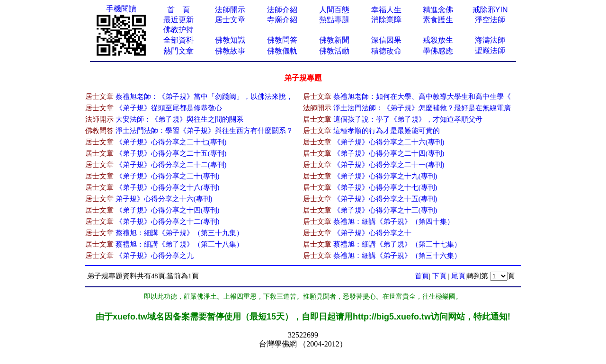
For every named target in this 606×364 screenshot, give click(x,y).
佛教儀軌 (282, 51)
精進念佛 (438, 10)
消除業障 (386, 20)
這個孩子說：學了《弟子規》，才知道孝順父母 (408, 119)
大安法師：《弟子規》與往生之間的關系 (179, 119)
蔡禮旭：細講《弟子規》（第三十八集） (179, 244)
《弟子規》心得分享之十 (372, 233)
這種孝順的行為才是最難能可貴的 (387, 131)
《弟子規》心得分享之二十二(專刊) (171, 165)
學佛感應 (438, 51)
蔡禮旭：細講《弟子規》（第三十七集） (397, 244)
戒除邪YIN (490, 10)
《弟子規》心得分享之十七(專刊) (385, 187)
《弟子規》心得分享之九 (155, 256)
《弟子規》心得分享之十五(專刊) (385, 199)
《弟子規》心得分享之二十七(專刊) (171, 142)
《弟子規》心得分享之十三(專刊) (385, 210)
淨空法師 (490, 20)
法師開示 (230, 10)
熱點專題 (334, 20)
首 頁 (178, 10)
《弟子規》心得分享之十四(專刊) (168, 210)
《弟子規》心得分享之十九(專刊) (385, 176)
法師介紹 (282, 10)
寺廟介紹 (282, 20)
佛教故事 (230, 51)
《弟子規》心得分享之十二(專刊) (168, 222)
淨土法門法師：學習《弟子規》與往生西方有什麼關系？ (204, 131)
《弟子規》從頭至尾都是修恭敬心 (169, 108)
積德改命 (386, 51)
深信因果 (386, 40)
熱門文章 (178, 51)
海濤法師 (490, 40)
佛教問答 (282, 40)
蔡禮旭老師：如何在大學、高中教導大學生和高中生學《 (422, 97)
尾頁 (458, 276)
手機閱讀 (121, 9)
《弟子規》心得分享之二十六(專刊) (389, 142)
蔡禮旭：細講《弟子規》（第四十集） (394, 222)
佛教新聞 (334, 40)
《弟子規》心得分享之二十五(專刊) (171, 153)
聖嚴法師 (490, 50)
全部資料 (178, 40)
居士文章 (230, 20)
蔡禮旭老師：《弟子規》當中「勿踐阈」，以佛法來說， (204, 97)
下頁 (439, 276)
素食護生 (438, 20)
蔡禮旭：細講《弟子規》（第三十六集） (397, 256)
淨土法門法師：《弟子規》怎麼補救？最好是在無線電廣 (422, 108)
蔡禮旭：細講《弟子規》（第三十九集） (179, 233)
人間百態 (334, 10)
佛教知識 (230, 40)
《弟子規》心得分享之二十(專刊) (168, 176)
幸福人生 (386, 10)
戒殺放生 (438, 40)
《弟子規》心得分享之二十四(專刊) (389, 153)
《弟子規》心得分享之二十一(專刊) (389, 165)
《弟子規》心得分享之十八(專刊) (168, 187)
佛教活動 (334, 51)
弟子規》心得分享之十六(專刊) (164, 199)
